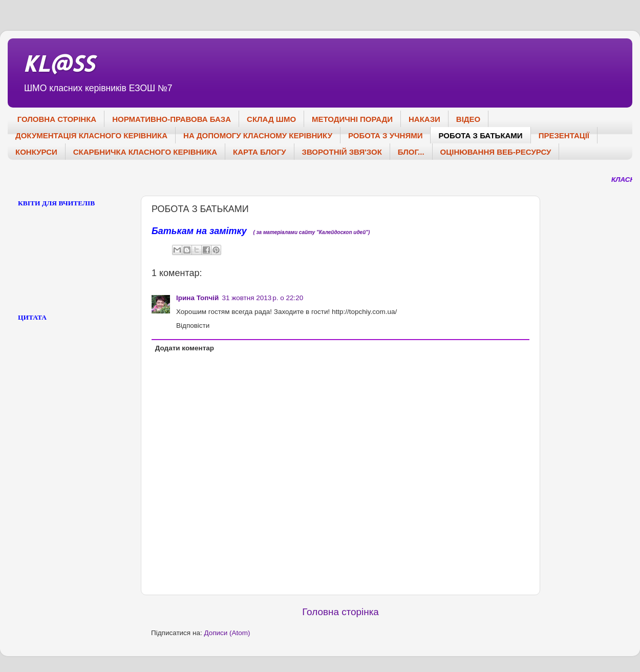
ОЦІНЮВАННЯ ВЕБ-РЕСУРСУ (496, 152)
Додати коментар (185, 348)
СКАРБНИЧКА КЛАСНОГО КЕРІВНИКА (145, 152)
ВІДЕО (468, 119)
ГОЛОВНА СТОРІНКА (57, 119)
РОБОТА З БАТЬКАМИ (480, 135)
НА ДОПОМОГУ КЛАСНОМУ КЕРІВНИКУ (258, 135)
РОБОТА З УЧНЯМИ (385, 135)
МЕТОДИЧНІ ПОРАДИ (352, 119)
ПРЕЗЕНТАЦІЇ (564, 135)
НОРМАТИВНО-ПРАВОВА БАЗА (172, 119)
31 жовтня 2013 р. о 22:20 (262, 298)
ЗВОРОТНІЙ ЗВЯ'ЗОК (342, 152)
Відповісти (193, 325)
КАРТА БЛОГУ (259, 152)
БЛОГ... (411, 152)
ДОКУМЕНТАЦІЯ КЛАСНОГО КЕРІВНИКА (91, 135)
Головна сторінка (340, 612)
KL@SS (58, 63)
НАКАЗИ (424, 119)
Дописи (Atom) (227, 633)
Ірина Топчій (197, 298)
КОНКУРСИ (36, 152)
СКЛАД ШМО (271, 119)
